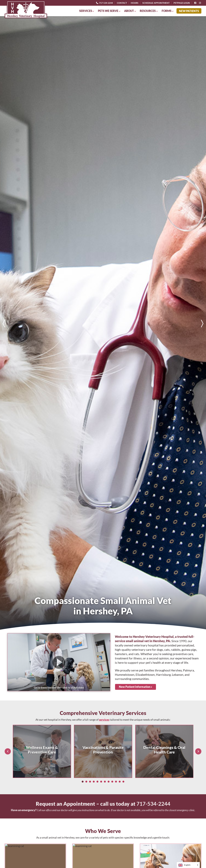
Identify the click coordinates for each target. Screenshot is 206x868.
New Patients (189, 11)
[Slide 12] (123, 782)
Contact (122, 3)
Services (86, 11)
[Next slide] (202, 324)
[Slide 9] (112, 782)
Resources (148, 11)
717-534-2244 (104, 3)
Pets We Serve (108, 11)
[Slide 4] (94, 782)
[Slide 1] (83, 782)
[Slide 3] (90, 782)
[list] (103, 324)
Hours (135, 3)
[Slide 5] (97, 782)
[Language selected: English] (188, 865)
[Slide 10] (116, 782)
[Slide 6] (101, 782)
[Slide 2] (86, 782)
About (129, 11)
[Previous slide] (4, 324)
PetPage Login (182, 3)
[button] (59, 662)
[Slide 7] (105, 782)
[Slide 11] (120, 782)
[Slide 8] (109, 782)
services (104, 720)
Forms (167, 11)
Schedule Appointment (156, 3)
